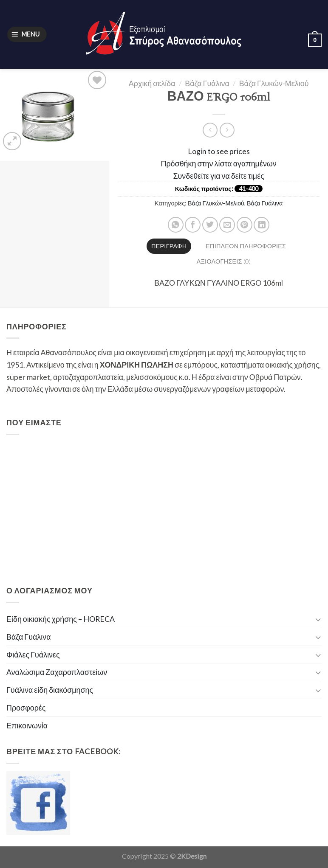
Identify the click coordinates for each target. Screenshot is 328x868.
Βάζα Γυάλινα (207, 83)
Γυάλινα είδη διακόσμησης (50, 690)
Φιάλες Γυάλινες (33, 655)
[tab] (169, 246)
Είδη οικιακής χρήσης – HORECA (61, 619)
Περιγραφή (169, 246)
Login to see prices (219, 151)
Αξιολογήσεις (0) (224, 261)
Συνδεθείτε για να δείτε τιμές (219, 176)
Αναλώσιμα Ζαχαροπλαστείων (57, 672)
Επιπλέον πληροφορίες (246, 246)
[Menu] (27, 34)
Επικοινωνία (27, 725)
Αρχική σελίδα (152, 83)
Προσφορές (26, 708)
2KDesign (192, 856)
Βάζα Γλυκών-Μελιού (274, 83)
